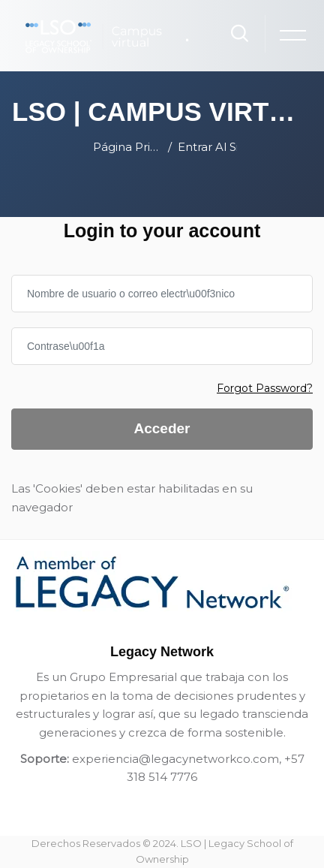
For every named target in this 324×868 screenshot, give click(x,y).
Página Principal (127, 147)
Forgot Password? (265, 388)
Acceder (162, 428)
